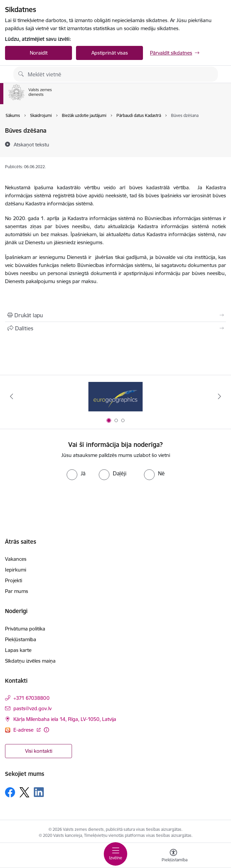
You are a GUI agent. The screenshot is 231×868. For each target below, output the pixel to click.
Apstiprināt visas (110, 53)
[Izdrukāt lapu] (115, 315)
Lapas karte (18, 650)
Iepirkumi (16, 570)
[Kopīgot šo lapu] (115, 328)
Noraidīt (39, 53)
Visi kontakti (39, 751)
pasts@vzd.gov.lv (32, 708)
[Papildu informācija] (46, 730)
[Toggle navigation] (115, 854)
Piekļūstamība (21, 639)
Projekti (14, 580)
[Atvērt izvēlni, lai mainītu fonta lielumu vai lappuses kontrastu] (173, 856)
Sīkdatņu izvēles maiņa (30, 661)
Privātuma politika (25, 629)
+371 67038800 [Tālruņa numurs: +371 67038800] (31, 698)
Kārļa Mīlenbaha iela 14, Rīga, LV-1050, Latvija (65, 719)
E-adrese (24, 730)
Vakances (16, 559)
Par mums (17, 591)
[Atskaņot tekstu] (31, 144)
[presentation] (115, 505)
